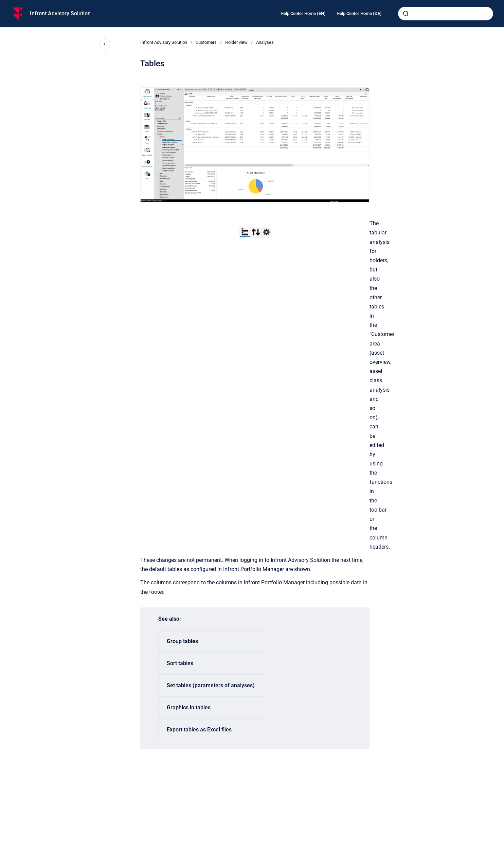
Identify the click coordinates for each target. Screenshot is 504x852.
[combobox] (446, 14)
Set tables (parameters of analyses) (211, 685)
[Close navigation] (105, 44)
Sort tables (180, 663)
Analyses (265, 42)
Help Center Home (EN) (303, 13)
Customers (206, 42)
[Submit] (406, 14)
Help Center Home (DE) (359, 13)
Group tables (182, 641)
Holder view (236, 42)
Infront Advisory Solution (60, 13)
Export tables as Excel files (199, 730)
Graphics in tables (189, 707)
